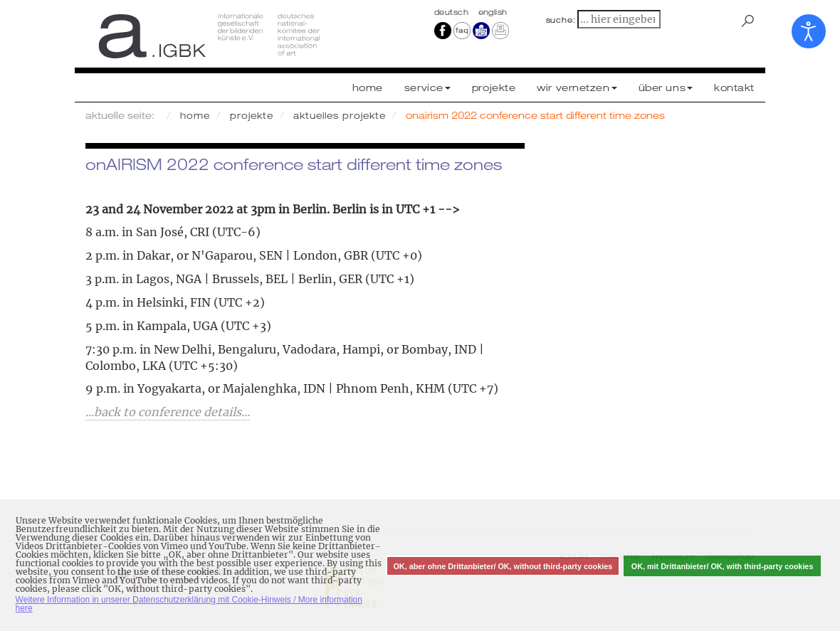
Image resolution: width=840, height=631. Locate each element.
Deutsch (453, 12)
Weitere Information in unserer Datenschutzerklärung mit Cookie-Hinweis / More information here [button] (189, 604)
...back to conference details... (168, 412)
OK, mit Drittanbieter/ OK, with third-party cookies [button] (723, 566)
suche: (561, 20)
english (493, 12)
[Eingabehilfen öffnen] (809, 31)
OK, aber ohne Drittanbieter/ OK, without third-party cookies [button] (503, 566)
